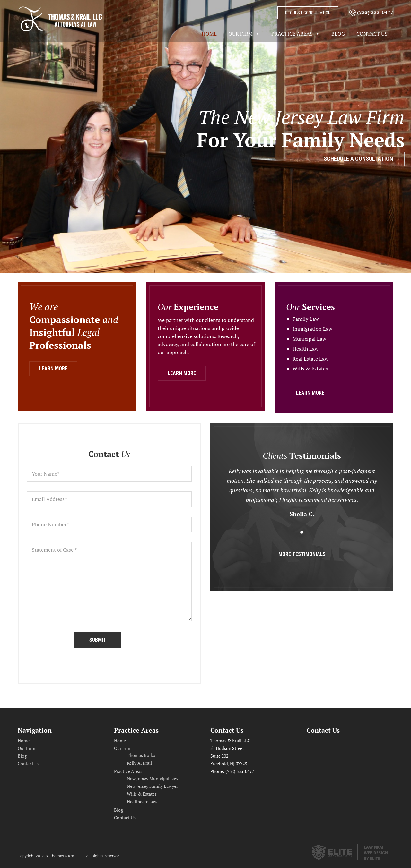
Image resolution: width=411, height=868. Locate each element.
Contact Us (372, 34)
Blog (338, 34)
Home (209, 34)
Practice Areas (292, 34)
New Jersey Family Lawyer (152, 786)
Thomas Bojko (141, 755)
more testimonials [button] (302, 554)
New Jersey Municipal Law (153, 778)
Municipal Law (309, 339)
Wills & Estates (310, 369)
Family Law (306, 319)
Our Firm (240, 34)
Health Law (306, 349)
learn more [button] (53, 368)
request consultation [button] (308, 13)
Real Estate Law (310, 359)
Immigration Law (312, 329)
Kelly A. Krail (139, 763)
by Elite (372, 859)
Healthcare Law (142, 801)
